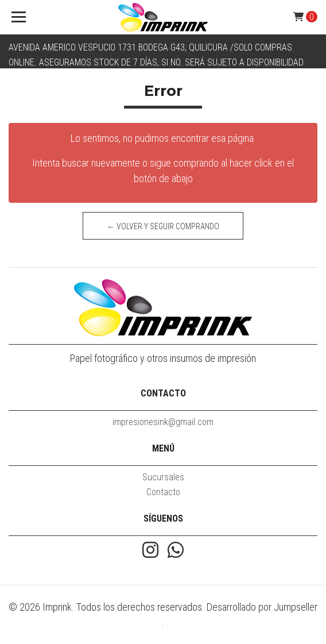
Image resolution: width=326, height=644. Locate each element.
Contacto (163, 492)
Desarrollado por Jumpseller (262, 607)
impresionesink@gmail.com (163, 422)
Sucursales (163, 477)
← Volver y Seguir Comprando (163, 226)
